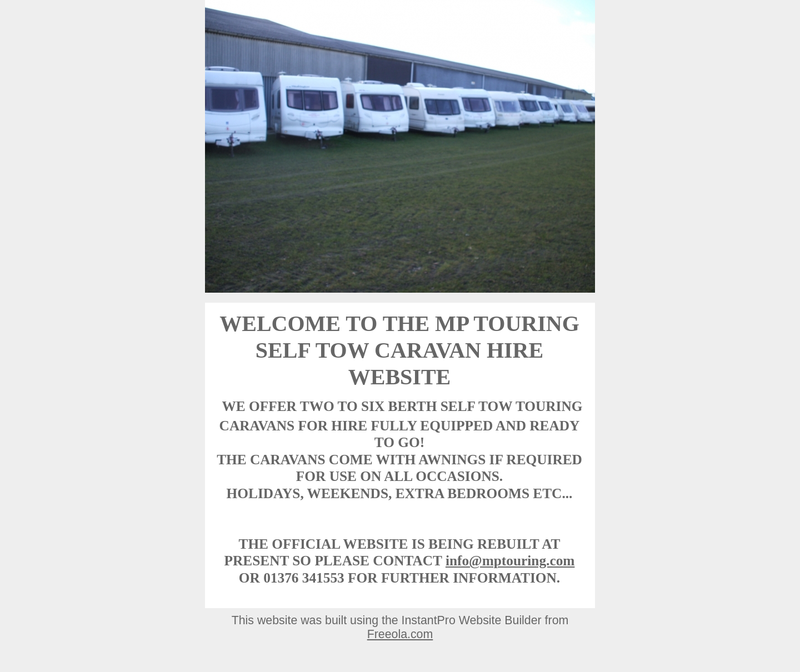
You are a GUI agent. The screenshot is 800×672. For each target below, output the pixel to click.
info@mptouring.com (510, 560)
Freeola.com (400, 634)
